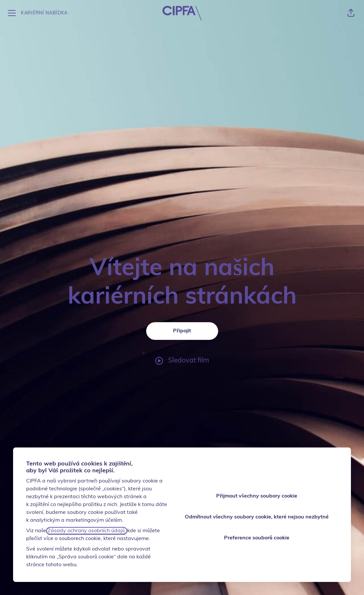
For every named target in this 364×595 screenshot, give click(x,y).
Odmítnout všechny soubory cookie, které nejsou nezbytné (257, 517)
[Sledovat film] (182, 361)
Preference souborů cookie (257, 538)
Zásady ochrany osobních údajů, (87, 531)
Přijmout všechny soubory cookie (257, 496)
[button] (351, 13)
